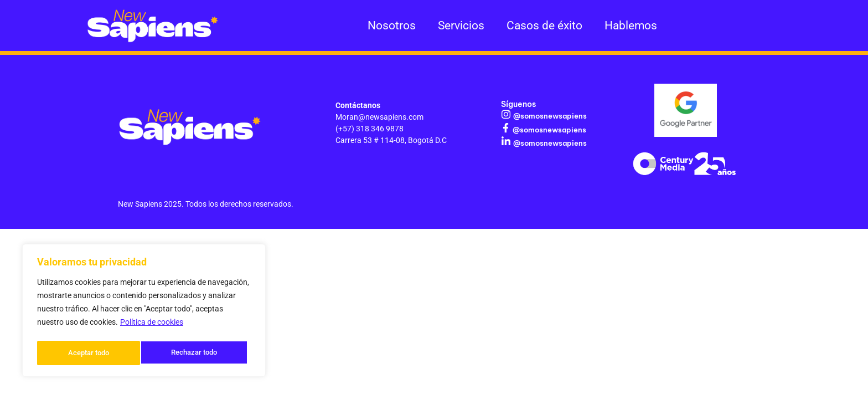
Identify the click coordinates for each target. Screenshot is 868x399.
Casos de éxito (544, 25)
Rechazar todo (91, 353)
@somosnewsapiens (548, 115)
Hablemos (631, 25)
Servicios (461, 25)
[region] (144, 312)
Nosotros (392, 25)
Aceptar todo (200, 353)
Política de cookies (152, 325)
